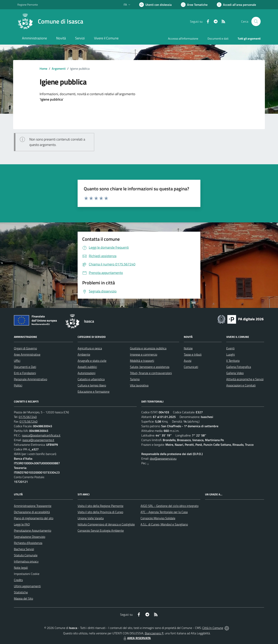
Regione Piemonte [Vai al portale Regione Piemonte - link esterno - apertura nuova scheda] (28, 5)
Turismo (135, 379)
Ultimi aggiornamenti (27, 586)
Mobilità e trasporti (142, 361)
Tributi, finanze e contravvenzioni (151, 373)
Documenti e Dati (25, 367)
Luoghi (231, 354)
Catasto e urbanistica (91, 379)
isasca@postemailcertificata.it (41, 435)
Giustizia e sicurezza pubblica (148, 348)
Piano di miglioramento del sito (34, 518)
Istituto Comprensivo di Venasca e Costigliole (106, 524)
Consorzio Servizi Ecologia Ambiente (101, 530)
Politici (18, 385)
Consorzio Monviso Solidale (158, 518)
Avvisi (188, 361)
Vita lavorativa (139, 385)
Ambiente (84, 354)
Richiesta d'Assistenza (28, 543)
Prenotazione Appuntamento (33, 530)
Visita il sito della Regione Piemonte (100, 506)
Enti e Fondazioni (25, 373)
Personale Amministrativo (31, 379)
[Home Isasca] (50, 21)
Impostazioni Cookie (27, 574)
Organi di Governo (25, 348)
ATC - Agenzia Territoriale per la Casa (164, 512)
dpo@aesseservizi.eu (163, 458)
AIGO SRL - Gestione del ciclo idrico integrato (170, 506)
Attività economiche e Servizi (245, 379)
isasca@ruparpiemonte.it (38, 440)
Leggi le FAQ (22, 524)
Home (43, 69)
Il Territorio (233, 361)
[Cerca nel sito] (256, 21)
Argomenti (59, 69)
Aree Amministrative (27, 354)
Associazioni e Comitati (241, 385)
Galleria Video (235, 373)
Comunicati (191, 367)
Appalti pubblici (87, 367)
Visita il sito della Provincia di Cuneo (100, 512)
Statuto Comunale (26, 555)
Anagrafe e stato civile (92, 361)
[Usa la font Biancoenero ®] (155, 5)
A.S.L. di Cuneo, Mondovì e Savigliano (164, 524)
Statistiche (21, 592)
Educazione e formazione (94, 391)
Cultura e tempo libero (92, 385)
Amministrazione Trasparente (33, 506)
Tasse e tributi (193, 354)
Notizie (188, 348)
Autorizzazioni (86, 373)
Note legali (21, 568)
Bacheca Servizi (24, 549)
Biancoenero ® (154, 633)
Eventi (230, 348)
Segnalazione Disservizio (30, 537)
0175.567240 (28, 417)
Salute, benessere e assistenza (150, 367)
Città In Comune (213, 628)
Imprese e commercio (144, 354)
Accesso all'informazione (183, 39)
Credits (18, 580)
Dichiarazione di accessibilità (32, 512)
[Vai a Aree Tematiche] (194, 5)
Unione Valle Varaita (91, 518)
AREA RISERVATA (137, 638)
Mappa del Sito (23, 598)
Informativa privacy (26, 561)
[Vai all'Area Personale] (236, 5)
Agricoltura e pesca (90, 348)
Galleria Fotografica (239, 367)
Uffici (17, 361)
